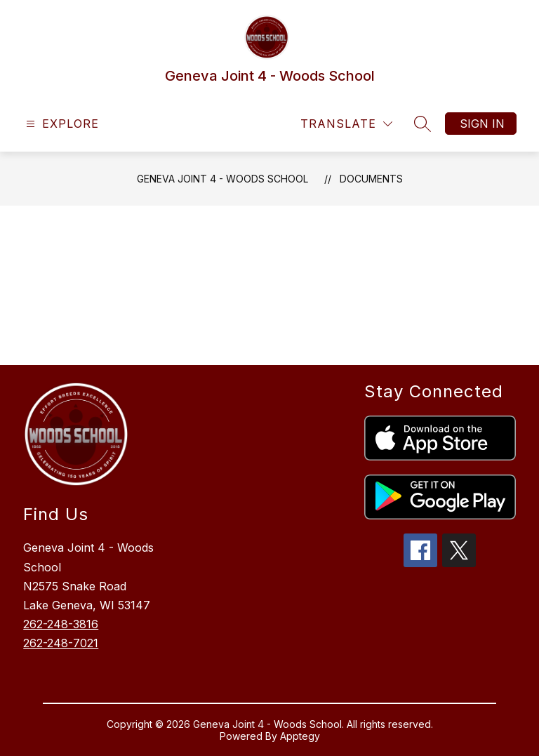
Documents (371, 179)
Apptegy (300, 736)
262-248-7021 (61, 643)
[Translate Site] (346, 124)
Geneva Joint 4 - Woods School (222, 179)
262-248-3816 (61, 624)
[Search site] (422, 124)
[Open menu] (61, 124)
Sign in (482, 124)
